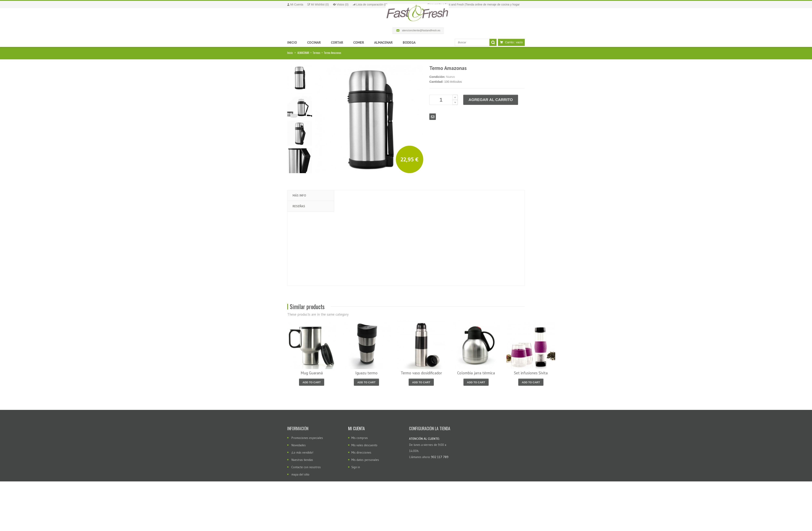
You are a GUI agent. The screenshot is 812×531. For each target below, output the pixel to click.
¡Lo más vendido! (302, 452)
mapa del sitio (300, 474)
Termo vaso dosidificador (421, 373)
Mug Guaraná (312, 373)
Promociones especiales (307, 438)
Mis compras (360, 438)
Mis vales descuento (364, 445)
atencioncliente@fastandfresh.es (421, 30)
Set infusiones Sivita (531, 373)
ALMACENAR (303, 53)
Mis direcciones (361, 452)
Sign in (356, 467)
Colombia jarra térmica (476, 373)
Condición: (437, 77)
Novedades (299, 445)
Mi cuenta (356, 428)
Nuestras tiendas (302, 460)
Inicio (290, 53)
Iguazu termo (366, 373)
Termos (316, 53)
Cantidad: (436, 82)
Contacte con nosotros (306, 467)
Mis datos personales (365, 460)
